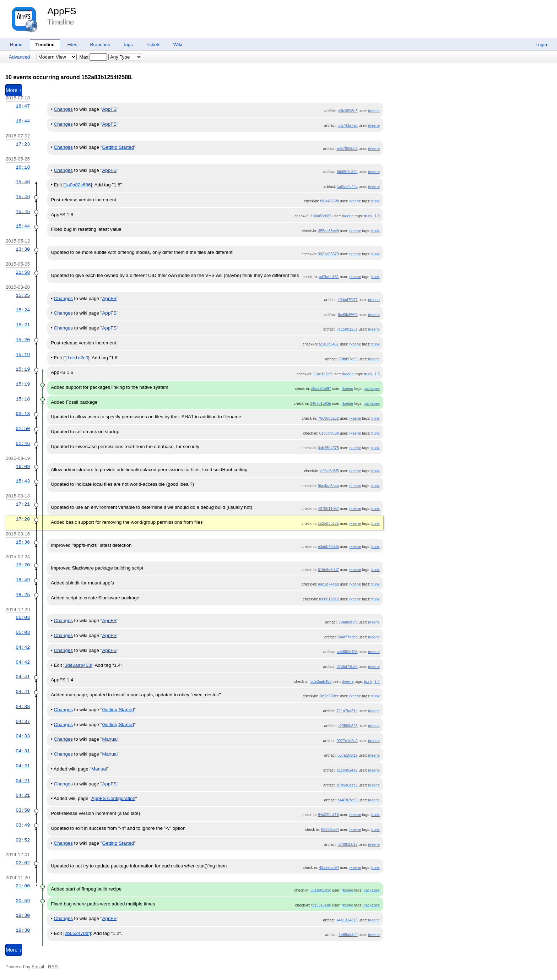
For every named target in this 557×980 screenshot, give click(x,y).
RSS (53, 967)
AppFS (62, 11)
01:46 (23, 443)
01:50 (23, 429)
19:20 (23, 565)
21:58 (23, 272)
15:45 (23, 212)
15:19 (23, 355)
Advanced (19, 57)
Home (16, 45)
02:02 (23, 863)
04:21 (23, 766)
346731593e (321, 403)
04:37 (23, 722)
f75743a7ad (347, 125)
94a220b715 (328, 815)
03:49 (23, 825)
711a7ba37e (347, 711)
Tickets (153, 45)
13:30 (23, 249)
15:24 (23, 310)
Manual (110, 739)
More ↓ (14, 950)
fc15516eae (321, 905)
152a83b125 (328, 523)
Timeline (45, 45)
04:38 (23, 707)
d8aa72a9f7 (321, 388)
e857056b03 (347, 148)
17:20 (23, 519)
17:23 (23, 144)
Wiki (178, 45)
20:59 (23, 901)
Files (72, 45)
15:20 (23, 340)
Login (541, 45)
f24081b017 (347, 844)
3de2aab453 (321, 681)
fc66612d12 (329, 599)
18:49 (23, 580)
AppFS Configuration (113, 798)
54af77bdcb (348, 637)
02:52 (23, 840)
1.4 (377, 681)
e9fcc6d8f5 (330, 471)
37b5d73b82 (347, 666)
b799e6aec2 (347, 785)
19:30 (23, 915)
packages (372, 388)
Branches (100, 45)
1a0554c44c (347, 186)
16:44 (23, 121)
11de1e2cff (322, 374)
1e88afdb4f (348, 935)
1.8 (377, 216)
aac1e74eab (328, 584)
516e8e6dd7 (328, 570)
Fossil (38, 967)
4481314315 (347, 920)
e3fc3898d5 (348, 111)
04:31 (23, 751)
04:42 (23, 647)
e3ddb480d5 (328, 546)
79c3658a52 (328, 418)
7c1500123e (347, 329)
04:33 (23, 736)
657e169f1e (347, 755)
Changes (63, 109)
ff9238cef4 (330, 829)
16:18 (23, 167)
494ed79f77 (347, 300)
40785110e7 (328, 508)
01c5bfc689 (329, 433)
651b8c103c (321, 890)
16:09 (23, 467)
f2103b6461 (329, 344)
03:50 (23, 810)
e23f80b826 (347, 726)
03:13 (23, 414)
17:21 (23, 504)
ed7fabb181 (329, 277)
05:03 (23, 617)
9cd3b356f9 (348, 315)
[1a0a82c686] (78, 185)
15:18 (23, 399)
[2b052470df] (77, 933)
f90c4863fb (329, 201)
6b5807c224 (347, 171)
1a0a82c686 (321, 216)
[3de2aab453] (78, 665)
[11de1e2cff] (76, 358)
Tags (128, 45)
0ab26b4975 (328, 448)
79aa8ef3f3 (348, 622)
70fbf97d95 (348, 359)
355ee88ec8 (328, 231)
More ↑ (14, 90)
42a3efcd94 (329, 867)
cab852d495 (347, 652)
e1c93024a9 (347, 770)
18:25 (23, 595)
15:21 (23, 325)
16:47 (23, 106)
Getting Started (118, 147)
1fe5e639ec (329, 696)
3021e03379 (328, 254)
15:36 (23, 542)
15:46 (23, 182)
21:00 (23, 886)
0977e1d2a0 (347, 741)
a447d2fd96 (347, 800)
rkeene (374, 111)
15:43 (23, 481)
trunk (375, 201)
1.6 (377, 374)
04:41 (23, 677)
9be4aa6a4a (328, 486)
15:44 (23, 226)
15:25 (23, 295)
